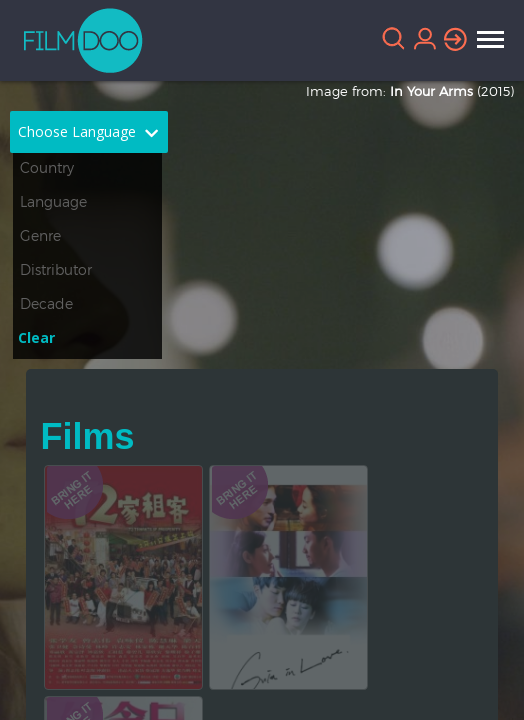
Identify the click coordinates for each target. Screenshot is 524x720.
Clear (36, 337)
